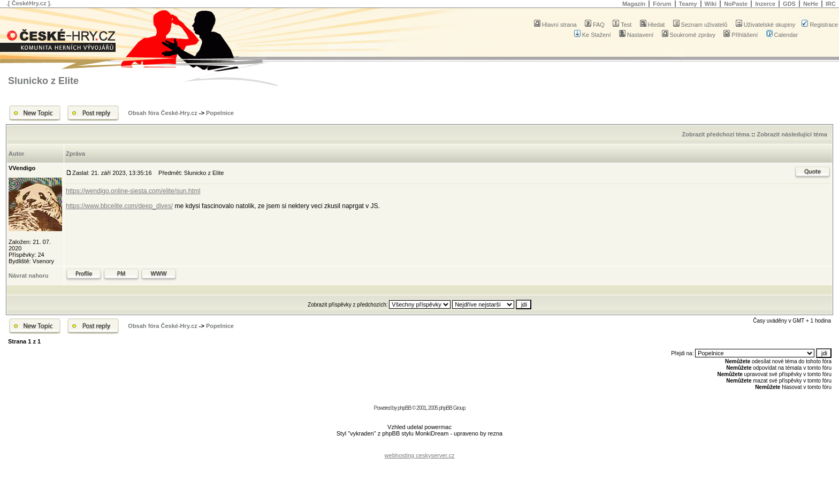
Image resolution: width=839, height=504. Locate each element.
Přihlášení (741, 35)
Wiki (711, 4)
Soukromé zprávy (689, 35)
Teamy (688, 4)
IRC (831, 4)
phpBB (404, 408)
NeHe (811, 4)
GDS (789, 4)
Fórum (662, 4)
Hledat (653, 25)
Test (622, 25)
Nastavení (636, 35)
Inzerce (765, 4)
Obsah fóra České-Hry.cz (162, 113)
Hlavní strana (555, 25)
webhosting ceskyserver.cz (420, 455)
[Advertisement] (419, 447)
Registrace (820, 25)
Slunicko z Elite (43, 81)
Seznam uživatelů (700, 25)
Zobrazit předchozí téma (716, 134)
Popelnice (220, 113)
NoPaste (736, 4)
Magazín (634, 4)
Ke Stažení (593, 35)
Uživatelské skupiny (766, 25)
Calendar (782, 35)
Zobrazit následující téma (792, 134)
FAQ (595, 25)
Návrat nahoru (29, 276)
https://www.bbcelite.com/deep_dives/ (119, 206)
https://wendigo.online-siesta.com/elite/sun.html (133, 191)
